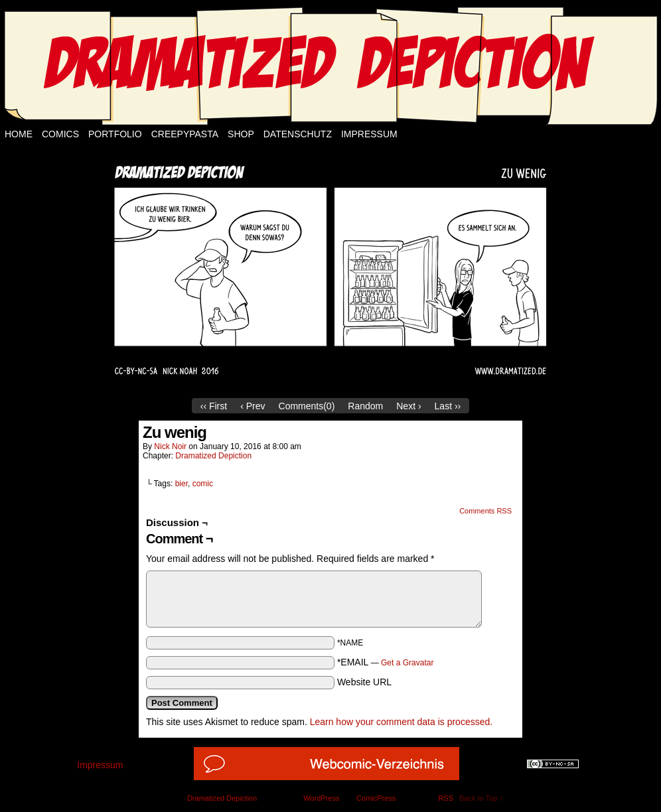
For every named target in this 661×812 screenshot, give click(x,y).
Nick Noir (170, 446)
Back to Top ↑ (481, 798)
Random (365, 406)
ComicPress (376, 798)
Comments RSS (485, 511)
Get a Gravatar (407, 663)
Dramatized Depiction (213, 456)
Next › (408, 406)
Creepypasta (185, 134)
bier (182, 484)
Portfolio (115, 134)
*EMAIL (386, 662)
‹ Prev (253, 406)
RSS (446, 798)
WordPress (321, 798)
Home (19, 134)
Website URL (364, 682)
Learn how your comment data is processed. (401, 722)
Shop (241, 134)
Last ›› (448, 406)
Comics (60, 134)
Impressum (369, 134)
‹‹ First (214, 406)
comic (203, 484)
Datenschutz (298, 134)
